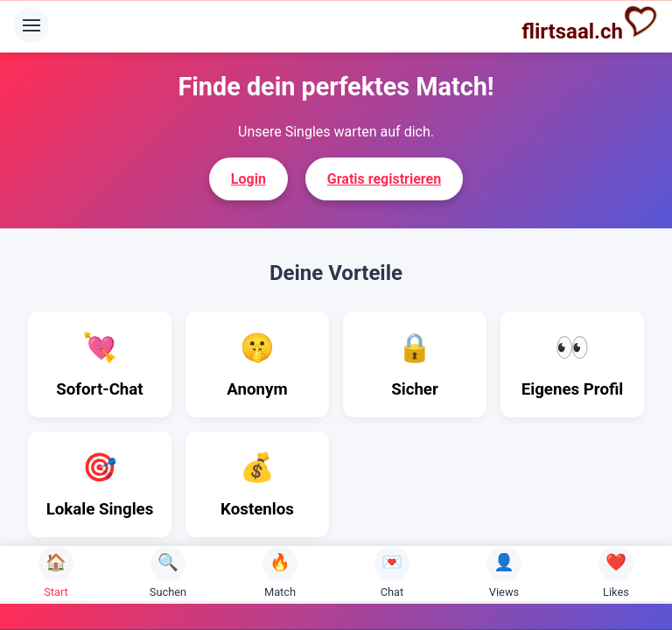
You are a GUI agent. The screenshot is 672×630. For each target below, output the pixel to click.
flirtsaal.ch (590, 24)
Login (248, 179)
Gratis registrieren (384, 179)
